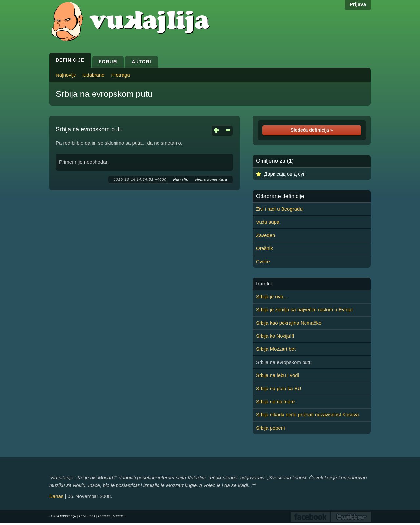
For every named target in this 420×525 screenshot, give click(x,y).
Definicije (70, 60)
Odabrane (94, 75)
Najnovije (66, 75)
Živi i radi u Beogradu (279, 209)
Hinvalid (181, 179)
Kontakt (119, 516)
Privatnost (87, 516)
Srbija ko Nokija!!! (275, 336)
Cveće (263, 261)
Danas (56, 496)
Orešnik (264, 248)
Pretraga (120, 75)
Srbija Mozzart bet (276, 349)
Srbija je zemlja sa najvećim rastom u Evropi (304, 310)
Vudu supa (268, 222)
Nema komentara (211, 179)
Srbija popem (270, 428)
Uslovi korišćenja (63, 516)
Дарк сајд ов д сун (285, 174)
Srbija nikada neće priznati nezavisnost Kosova (307, 415)
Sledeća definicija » (312, 130)
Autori (141, 62)
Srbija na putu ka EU (279, 388)
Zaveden (265, 235)
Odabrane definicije (280, 196)
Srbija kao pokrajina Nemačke (289, 323)
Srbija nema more (275, 401)
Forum (108, 62)
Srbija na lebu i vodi (277, 375)
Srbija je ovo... (272, 296)
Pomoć (104, 516)
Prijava (358, 4)
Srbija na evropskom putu (104, 94)
